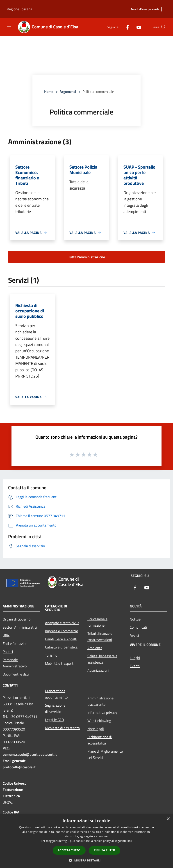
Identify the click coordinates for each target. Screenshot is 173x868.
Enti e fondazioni (16, 644)
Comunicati (138, 627)
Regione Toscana (19, 9)
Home (49, 92)
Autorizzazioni (98, 670)
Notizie (135, 619)
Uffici (7, 635)
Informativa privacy (102, 712)
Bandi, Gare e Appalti (61, 639)
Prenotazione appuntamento (56, 694)
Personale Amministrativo (15, 663)
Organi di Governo (17, 619)
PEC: (6, 748)
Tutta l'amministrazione (87, 257)
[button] (86, 860)
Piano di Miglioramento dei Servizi (105, 754)
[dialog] (86, 841)
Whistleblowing (99, 721)
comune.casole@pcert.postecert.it (30, 754)
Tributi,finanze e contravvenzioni (100, 637)
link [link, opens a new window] (130, 841)
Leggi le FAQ (55, 720)
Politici (8, 652)
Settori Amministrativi (20, 627)
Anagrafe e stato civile (62, 623)
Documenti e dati (16, 674)
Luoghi (135, 658)
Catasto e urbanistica (61, 647)
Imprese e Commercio (61, 631)
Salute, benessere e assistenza (102, 659)
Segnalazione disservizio (55, 708)
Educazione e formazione (97, 622)
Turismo (51, 655)
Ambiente (95, 648)
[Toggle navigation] (9, 27)
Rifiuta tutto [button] (105, 850)
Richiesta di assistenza (62, 728)
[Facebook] (126, 27)
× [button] (168, 819)
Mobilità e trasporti (60, 663)
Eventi (135, 666)
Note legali (96, 729)
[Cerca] (164, 27)
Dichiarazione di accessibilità (100, 740)
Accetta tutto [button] (69, 850)
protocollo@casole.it (19, 767)
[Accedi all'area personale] (145, 9)
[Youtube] (137, 27)
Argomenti (68, 92)
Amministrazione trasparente (100, 701)
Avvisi (134, 635)
